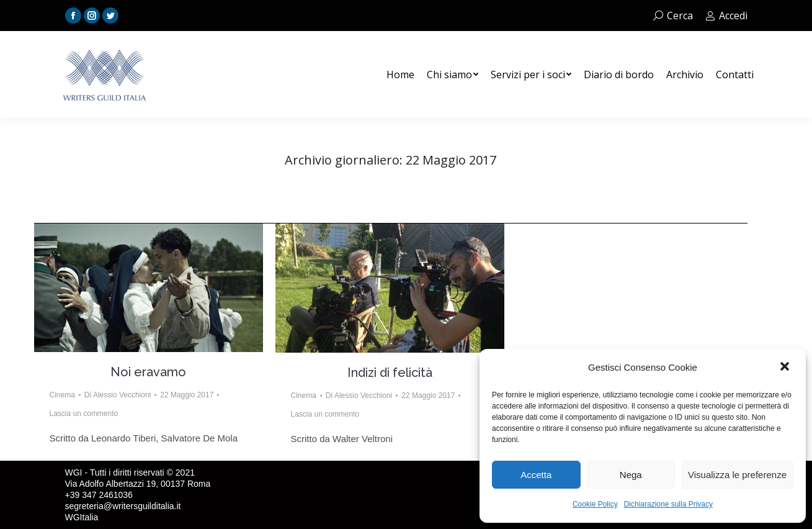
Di (118, 395)
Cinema (62, 395)
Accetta (536, 475)
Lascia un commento (84, 414)
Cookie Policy (595, 504)
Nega (631, 475)
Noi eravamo (148, 372)
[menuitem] (400, 75)
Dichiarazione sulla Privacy (668, 504)
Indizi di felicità (390, 373)
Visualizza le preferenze (737, 475)
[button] (786, 368)
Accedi (726, 16)
